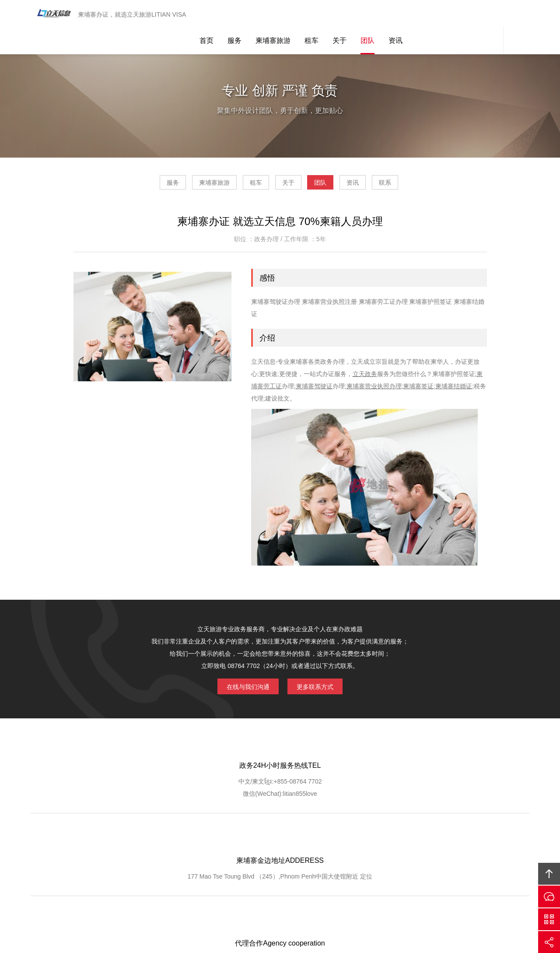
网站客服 (490, 14)
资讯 (395, 14)
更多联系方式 (322, 688)
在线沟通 (549, 897)
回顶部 (549, 874)
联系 (435, 186)
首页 (206, 14)
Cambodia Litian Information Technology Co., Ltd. (250, 886)
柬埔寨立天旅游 (405, 886)
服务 (234, 14)
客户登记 (346, 840)
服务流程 (274, 840)
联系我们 (418, 840)
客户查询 (310, 840)
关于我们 (140, 840)
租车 (311, 14)
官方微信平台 (549, 919)
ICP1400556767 (317, 898)
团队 (367, 14)
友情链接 (455, 840)
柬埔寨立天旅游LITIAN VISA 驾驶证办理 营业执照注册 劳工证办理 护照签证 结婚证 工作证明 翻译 (50, 14)
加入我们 (382, 840)
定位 (293, 799)
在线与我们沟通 (241, 688)
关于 (339, 14)
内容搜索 (516, 14)
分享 (549, 942)
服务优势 (238, 840)
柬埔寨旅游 (273, 14)
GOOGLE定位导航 (189, 840)
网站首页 (103, 840)
